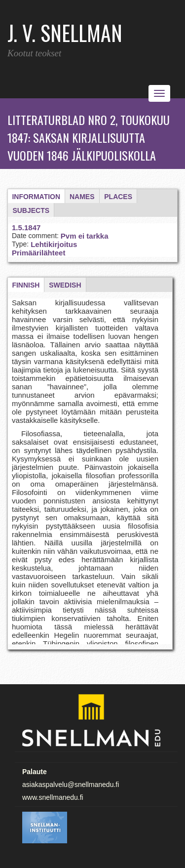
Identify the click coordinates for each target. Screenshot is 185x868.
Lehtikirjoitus (54, 244)
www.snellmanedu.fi (53, 797)
